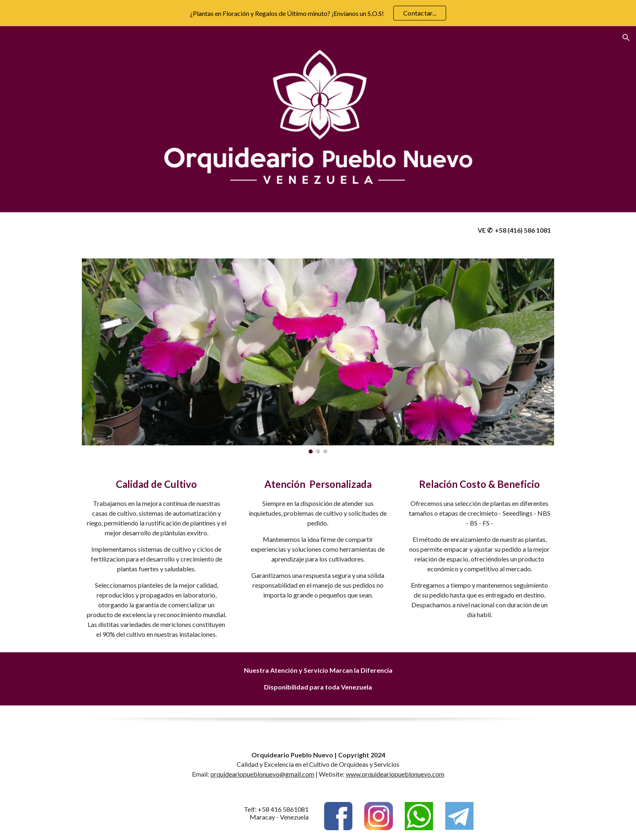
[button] (626, 38)
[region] (318, 13)
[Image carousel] (318, 356)
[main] (479, 230)
